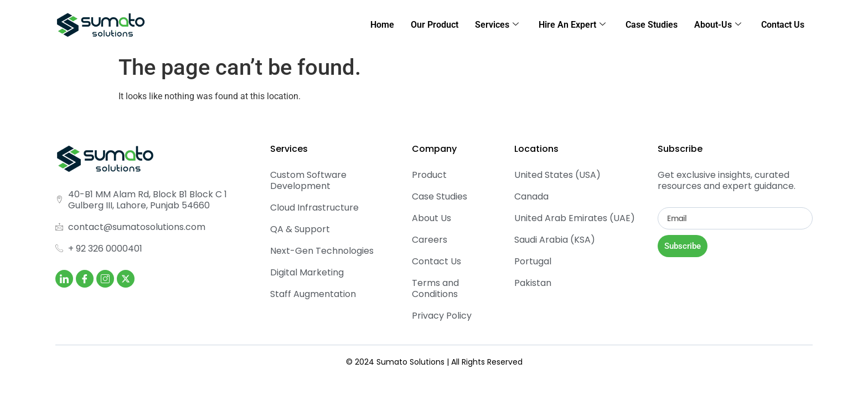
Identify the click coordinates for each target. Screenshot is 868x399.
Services (497, 25)
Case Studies (652, 25)
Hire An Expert (572, 25)
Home (382, 25)
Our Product (435, 25)
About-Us (718, 25)
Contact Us (783, 25)
